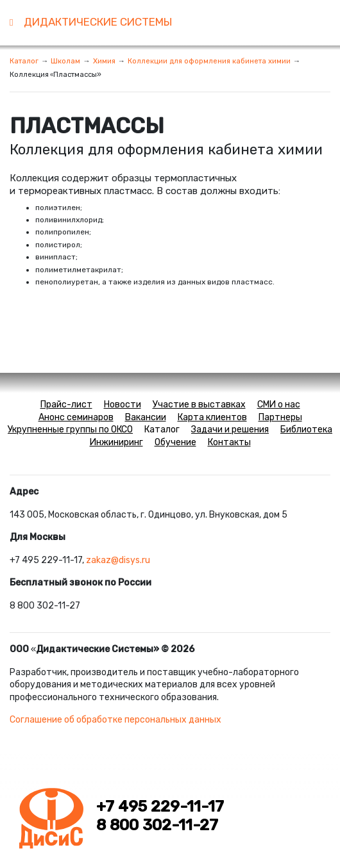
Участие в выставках (199, 405)
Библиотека (306, 430)
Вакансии (146, 417)
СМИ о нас (279, 405)
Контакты (229, 442)
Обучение (175, 442)
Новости (123, 405)
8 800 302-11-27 (157, 825)
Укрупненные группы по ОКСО (70, 430)
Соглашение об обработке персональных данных (115, 720)
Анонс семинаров (76, 417)
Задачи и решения (230, 430)
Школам (65, 61)
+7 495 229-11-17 (160, 807)
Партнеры (280, 417)
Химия (104, 61)
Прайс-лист (66, 405)
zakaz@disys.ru (118, 560)
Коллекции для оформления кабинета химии (209, 61)
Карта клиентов (212, 417)
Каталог (24, 61)
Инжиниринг (116, 442)
